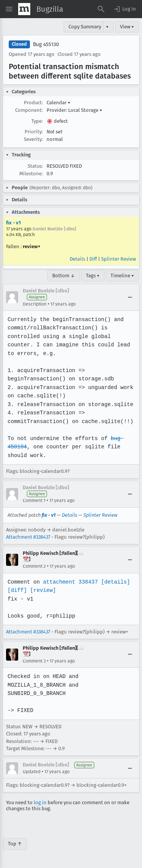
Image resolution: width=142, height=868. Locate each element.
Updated (32, 772)
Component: (29, 110)
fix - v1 (13, 223)
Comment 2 (34, 566)
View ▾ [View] (127, 27)
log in (40, 802)
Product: (33, 103)
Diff (93, 259)
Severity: (33, 139)
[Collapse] (130, 297)
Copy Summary (85, 27)
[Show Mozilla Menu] (24, 9)
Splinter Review (119, 259)
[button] (125, 9)
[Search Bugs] (101, 9)
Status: (35, 166)
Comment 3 (34, 661)
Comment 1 (34, 500)
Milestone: (31, 174)
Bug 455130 (46, 44)
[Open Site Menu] (9, 9)
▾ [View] (107, 27)
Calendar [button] (59, 103)
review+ (32, 246)
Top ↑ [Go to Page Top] (15, 844)
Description (35, 304)
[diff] (17, 590)
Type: (37, 121)
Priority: (34, 132)
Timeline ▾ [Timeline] (122, 276)
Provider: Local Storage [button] (74, 110)
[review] (43, 590)
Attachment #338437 (28, 537)
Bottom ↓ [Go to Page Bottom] (64, 276)
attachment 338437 (69, 582)
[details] (114, 582)
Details (77, 259)
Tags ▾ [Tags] (93, 276)
